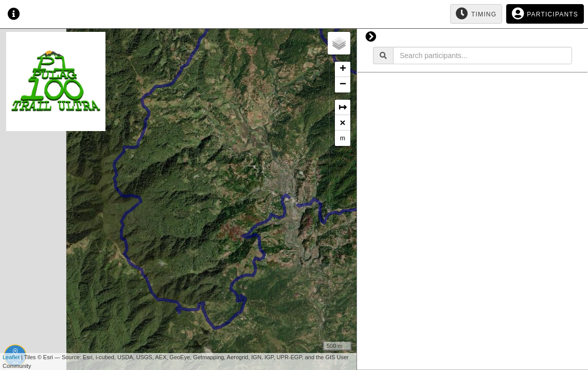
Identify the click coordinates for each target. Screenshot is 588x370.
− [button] (343, 85)
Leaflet (11, 357)
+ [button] (343, 69)
